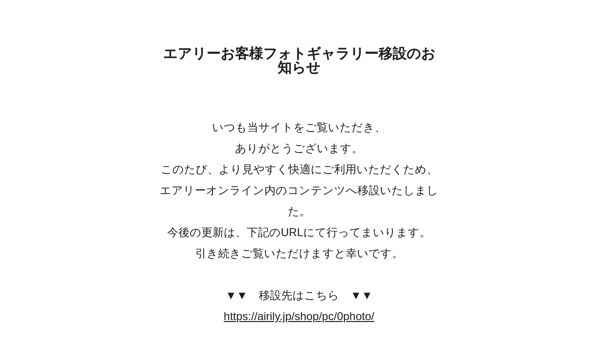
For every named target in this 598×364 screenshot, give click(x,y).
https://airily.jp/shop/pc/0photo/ (299, 316)
